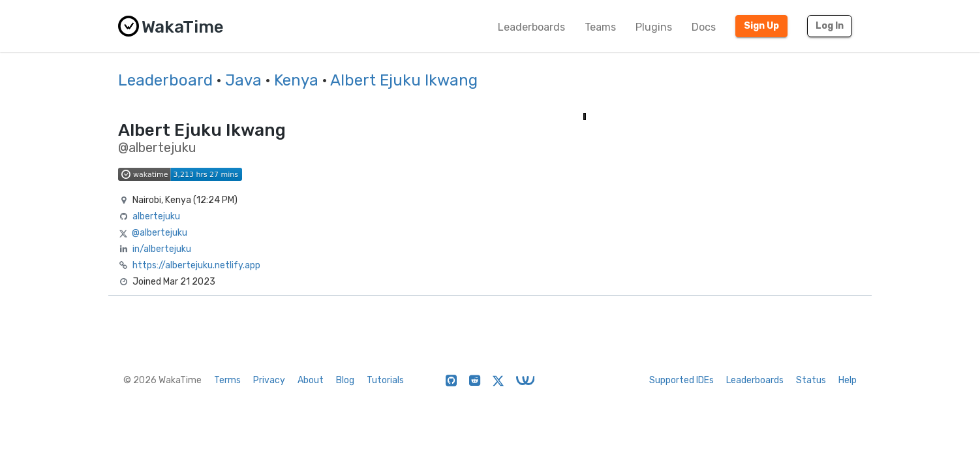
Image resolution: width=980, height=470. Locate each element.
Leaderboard (165, 80)
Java (243, 80)
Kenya (296, 80)
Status (811, 380)
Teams (600, 27)
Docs (704, 27)
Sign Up (761, 26)
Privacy (269, 380)
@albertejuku (160, 233)
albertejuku (156, 216)
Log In (830, 26)
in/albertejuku (162, 249)
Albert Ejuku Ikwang (404, 80)
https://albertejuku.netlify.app (196, 265)
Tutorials (385, 380)
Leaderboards (531, 27)
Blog (345, 380)
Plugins (654, 27)
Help (848, 380)
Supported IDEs (681, 380)
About (311, 380)
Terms (227, 380)
